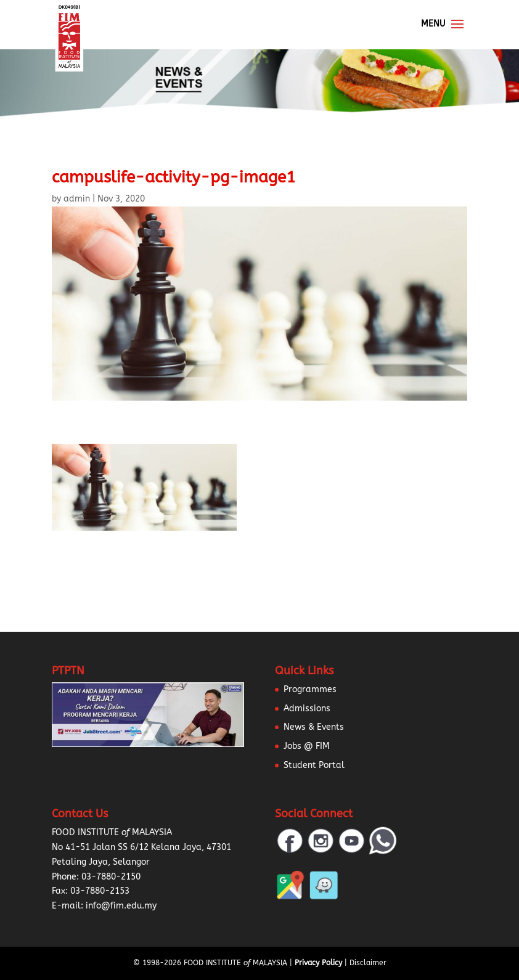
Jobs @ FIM (307, 746)
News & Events (314, 727)
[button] (25, 955)
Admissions (307, 708)
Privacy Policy (318, 963)
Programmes (310, 689)
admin (77, 199)
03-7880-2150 (111, 877)
